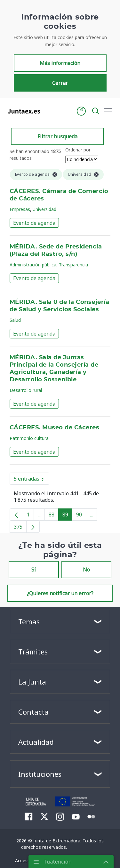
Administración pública (33, 265)
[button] (81, 125)
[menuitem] (29, 816)
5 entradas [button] (32, 480)
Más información (60, 77)
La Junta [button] (32, 682)
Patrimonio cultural (30, 438)
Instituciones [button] (40, 774)
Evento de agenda (34, 223)
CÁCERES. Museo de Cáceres (54, 428)
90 (81, 516)
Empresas (20, 209)
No (86, 570)
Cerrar (60, 96)
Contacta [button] (33, 712)
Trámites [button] (33, 652)
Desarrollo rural (26, 390)
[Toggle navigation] (49, 124)
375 (20, 528)
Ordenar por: (78, 150)
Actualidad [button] (36, 742)
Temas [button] (29, 621)
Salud (15, 320)
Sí (34, 570)
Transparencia (73, 265)
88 (54, 516)
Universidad (44, 209)
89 (67, 516)
